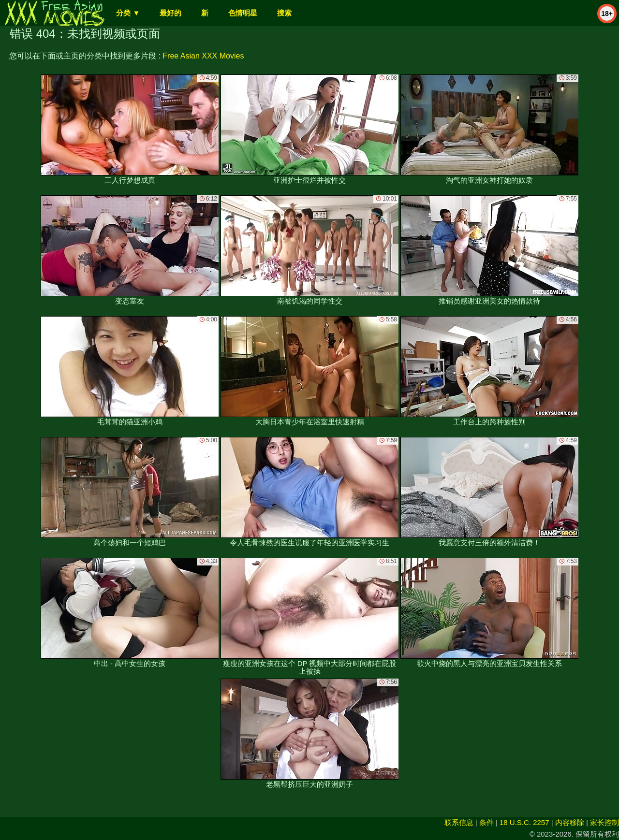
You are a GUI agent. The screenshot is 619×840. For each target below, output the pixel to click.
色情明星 (243, 13)
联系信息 (459, 822)
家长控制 (604, 822)
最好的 (170, 13)
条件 (486, 822)
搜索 (284, 13)
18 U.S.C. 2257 (524, 822)
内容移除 (570, 822)
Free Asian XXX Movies (203, 56)
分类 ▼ (128, 13)
